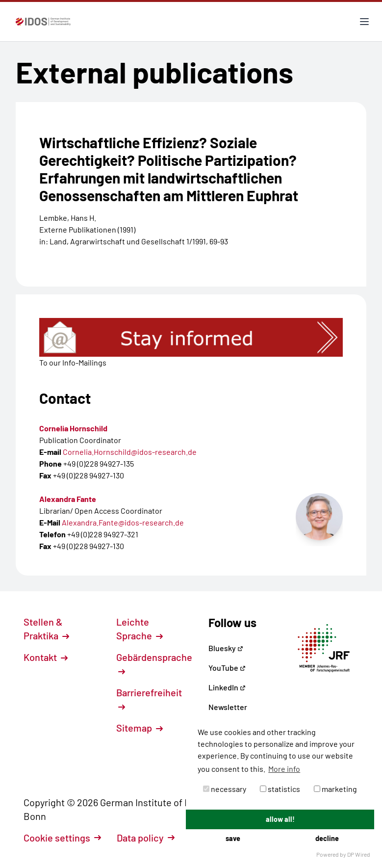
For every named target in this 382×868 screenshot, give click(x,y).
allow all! (280, 819)
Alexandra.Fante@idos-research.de (123, 522)
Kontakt (46, 657)
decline (327, 838)
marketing (335, 789)
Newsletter (228, 707)
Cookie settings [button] (62, 838)
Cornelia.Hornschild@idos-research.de (130, 452)
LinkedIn (227, 687)
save (233, 838)
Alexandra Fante (68, 499)
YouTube (227, 668)
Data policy (146, 838)
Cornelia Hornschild (73, 428)
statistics (280, 789)
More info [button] (284, 769)
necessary (225, 789)
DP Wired (359, 854)
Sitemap (140, 728)
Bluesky (226, 648)
